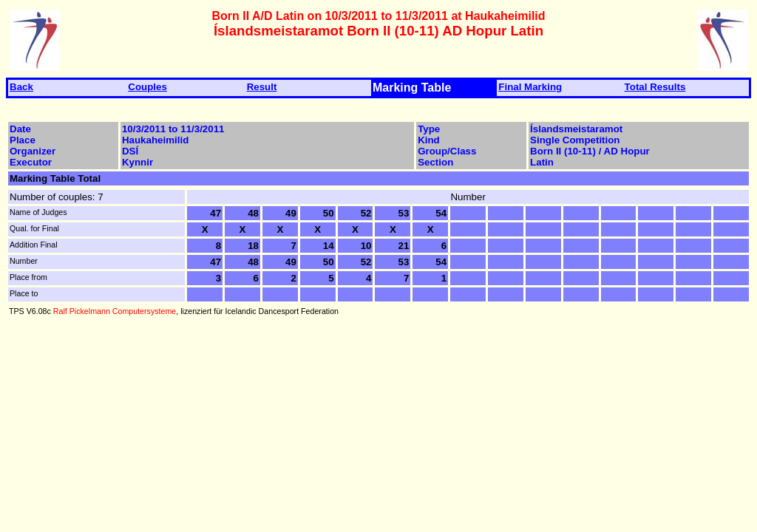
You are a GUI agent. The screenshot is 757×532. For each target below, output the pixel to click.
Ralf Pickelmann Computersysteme (115, 311)
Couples (147, 87)
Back (21, 87)
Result (262, 87)
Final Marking (530, 87)
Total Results (655, 87)
